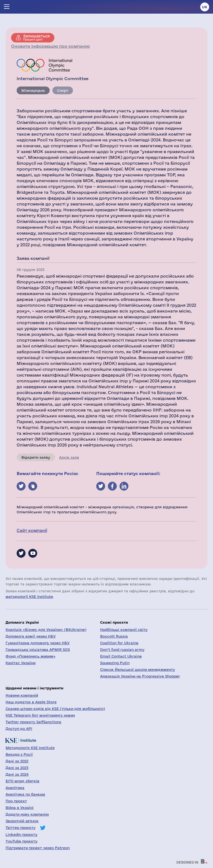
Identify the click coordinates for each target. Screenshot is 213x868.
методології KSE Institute (29, 597)
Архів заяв (69, 457)
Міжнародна (33, 90)
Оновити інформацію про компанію (50, 46)
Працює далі (36, 37)
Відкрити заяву (36, 457)
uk (205, 7)
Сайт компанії (32, 530)
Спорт (63, 90)
